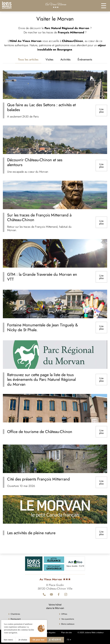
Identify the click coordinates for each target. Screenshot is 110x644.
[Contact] (66, 594)
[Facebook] (59, 594)
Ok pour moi (38, 640)
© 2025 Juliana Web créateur (91, 633)
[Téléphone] (44, 594)
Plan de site (66, 633)
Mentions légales (48, 633)
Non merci (8, 640)
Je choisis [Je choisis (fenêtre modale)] (23, 640)
